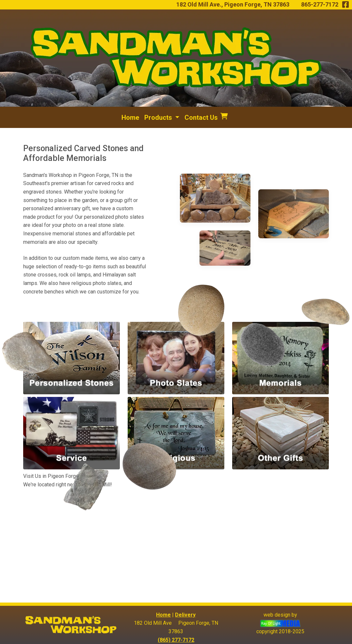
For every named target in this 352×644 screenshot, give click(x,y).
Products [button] (159, 118)
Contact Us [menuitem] (201, 118)
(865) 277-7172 (176, 640)
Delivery (185, 615)
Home (163, 615)
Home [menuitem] (130, 118)
